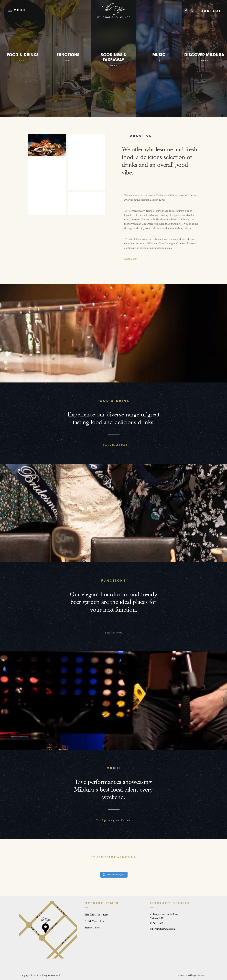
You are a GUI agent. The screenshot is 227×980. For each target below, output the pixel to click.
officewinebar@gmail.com (163, 929)
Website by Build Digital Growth (191, 975)
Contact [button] (211, 11)
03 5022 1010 (157, 923)
